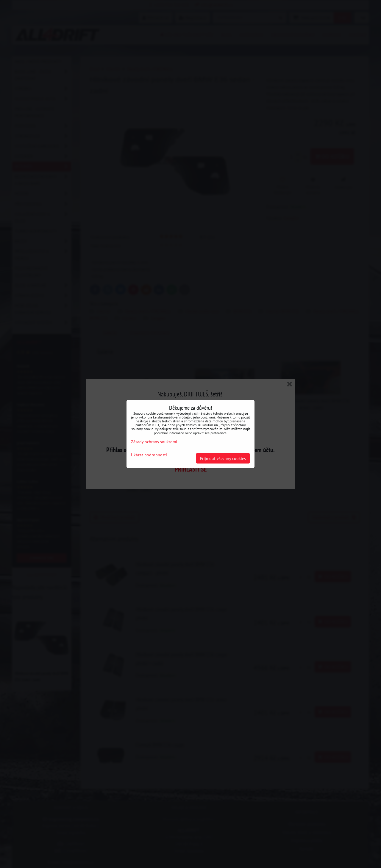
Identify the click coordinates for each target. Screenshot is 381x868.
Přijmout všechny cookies (223, 458)
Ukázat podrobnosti (149, 455)
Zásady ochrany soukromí (154, 442)
